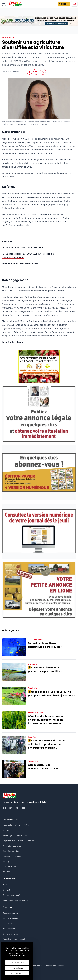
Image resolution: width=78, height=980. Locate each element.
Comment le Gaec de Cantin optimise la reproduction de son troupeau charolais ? (46, 744)
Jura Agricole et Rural (12, 856)
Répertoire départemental (14, 939)
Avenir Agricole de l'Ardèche (15, 836)
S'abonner (64, 4)
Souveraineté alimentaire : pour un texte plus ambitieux (45, 669)
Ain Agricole (8, 861)
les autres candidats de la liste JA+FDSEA (22, 248)
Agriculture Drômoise (12, 846)
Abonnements (9, 929)
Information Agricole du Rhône (16, 825)
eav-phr (6, 872)
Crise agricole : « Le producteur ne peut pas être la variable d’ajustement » (52, 694)
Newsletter (8, 924)
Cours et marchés (11, 934)
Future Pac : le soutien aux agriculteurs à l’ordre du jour (45, 645)
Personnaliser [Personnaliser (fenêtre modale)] (17, 973)
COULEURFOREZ (10, 867)
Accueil (6, 885)
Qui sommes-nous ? (12, 895)
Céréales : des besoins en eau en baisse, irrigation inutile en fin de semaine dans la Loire (46, 720)
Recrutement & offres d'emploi (16, 900)
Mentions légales (35, 966)
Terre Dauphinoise (11, 851)
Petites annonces (10, 913)
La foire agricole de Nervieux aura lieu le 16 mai (44, 767)
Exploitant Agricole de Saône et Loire (19, 841)
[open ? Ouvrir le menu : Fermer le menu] (4, 4)
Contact (6, 890)
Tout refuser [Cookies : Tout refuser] (17, 968)
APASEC (7, 830)
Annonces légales (11, 918)
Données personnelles (54, 966)
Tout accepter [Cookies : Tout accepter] (17, 963)
